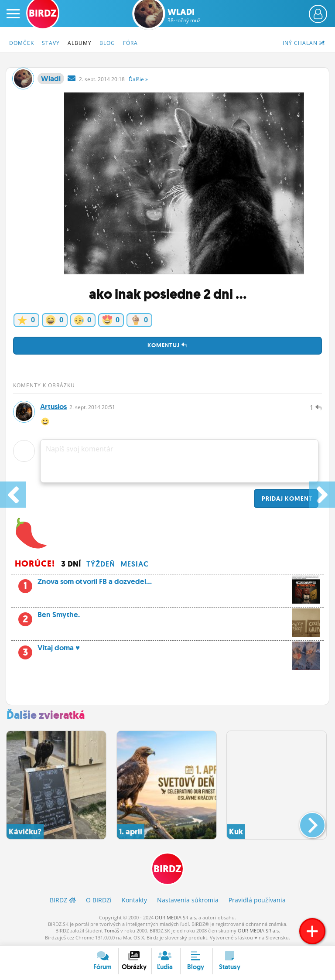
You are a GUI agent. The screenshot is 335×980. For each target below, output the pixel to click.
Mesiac (135, 564)
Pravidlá (257, 900)
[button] (305, 822)
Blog (107, 43)
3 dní (71, 564)
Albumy (80, 43)
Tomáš (112, 930)
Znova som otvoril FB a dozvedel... (167, 584)
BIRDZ (167, 869)
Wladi (184, 15)
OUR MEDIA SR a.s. (176, 917)
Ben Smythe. (167, 617)
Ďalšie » (138, 79)
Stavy (51, 43)
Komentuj (167, 345)
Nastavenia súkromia (188, 900)
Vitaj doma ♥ (167, 650)
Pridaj (286, 499)
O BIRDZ (99, 900)
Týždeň (101, 564)
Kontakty (134, 900)
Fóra (130, 43)
